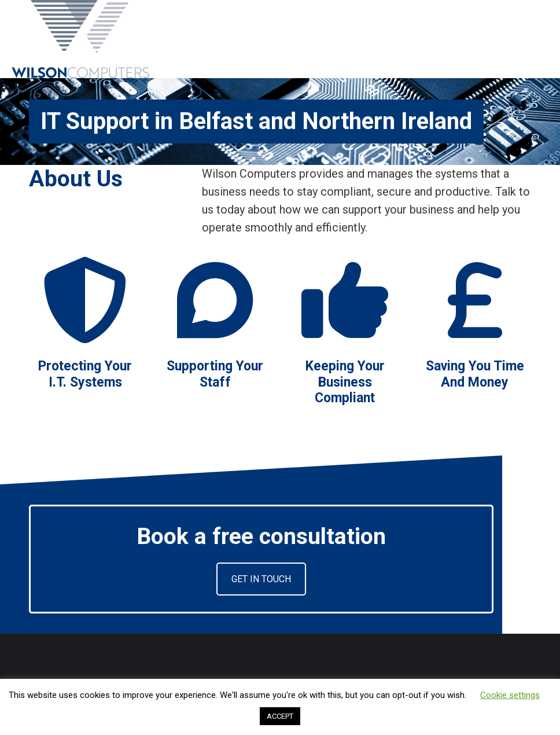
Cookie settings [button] (510, 695)
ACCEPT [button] (280, 716)
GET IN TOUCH (261, 579)
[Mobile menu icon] (541, 39)
